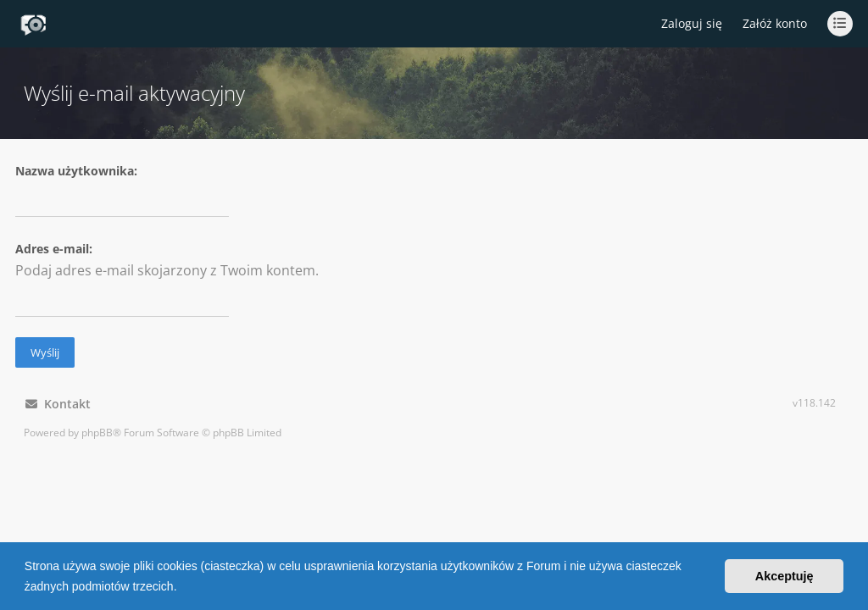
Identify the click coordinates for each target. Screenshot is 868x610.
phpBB (97, 433)
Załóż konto (775, 23)
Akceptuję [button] (785, 576)
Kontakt (58, 404)
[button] (182, 588)
